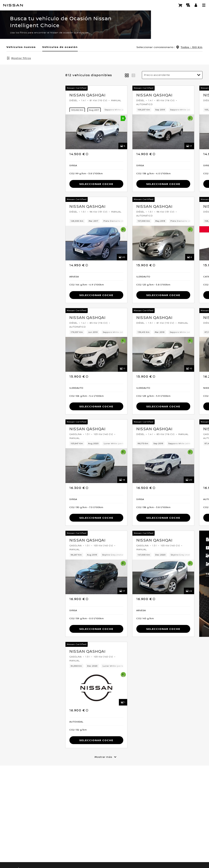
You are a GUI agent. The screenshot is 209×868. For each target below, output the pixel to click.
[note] (28, 151)
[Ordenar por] (172, 75)
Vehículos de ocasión (60, 47)
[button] (204, 5)
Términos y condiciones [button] (167, 574)
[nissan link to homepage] (13, 5)
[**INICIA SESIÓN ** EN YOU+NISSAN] (196, 5)
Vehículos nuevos (21, 47)
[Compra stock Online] (180, 5)
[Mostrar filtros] (19, 58)
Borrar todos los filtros (92, 58)
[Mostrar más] (104, 757)
